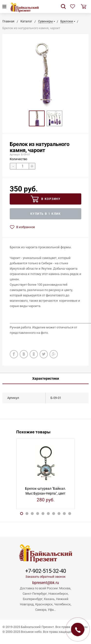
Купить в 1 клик (46, 214)
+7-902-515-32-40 (46, 571)
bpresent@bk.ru (46, 583)
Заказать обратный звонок (45, 577)
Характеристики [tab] (46, 378)
